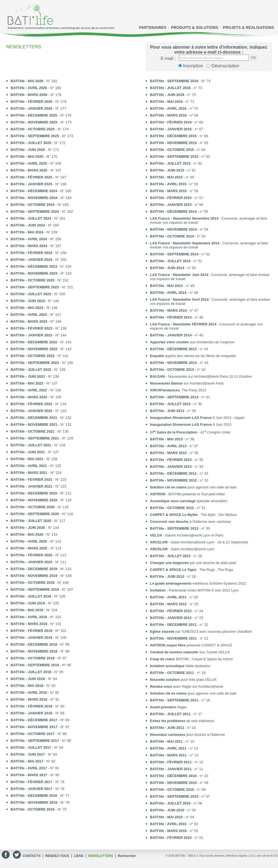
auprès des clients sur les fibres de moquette (193, 356)
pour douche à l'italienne (188, 735)
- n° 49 (172, 286)
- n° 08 (178, 790)
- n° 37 (174, 446)
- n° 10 (179, 776)
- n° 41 (180, 397)
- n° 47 (174, 310)
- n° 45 (177, 335)
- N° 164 (41, 198)
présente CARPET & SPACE (191, 645)
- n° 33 (179, 473)
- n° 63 (180, 157)
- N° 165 (41, 191)
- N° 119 (40, 507)
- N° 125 (36, 466)
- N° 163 (40, 205)
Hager (169, 707)
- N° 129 (42, 438)
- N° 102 (36, 624)
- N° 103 (36, 617)
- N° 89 (38, 713)
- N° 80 (35, 775)
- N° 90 (38, 706)
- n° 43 (179, 363)
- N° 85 (41, 741)
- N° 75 (39, 809)
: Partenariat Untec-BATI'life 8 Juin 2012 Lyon (194, 590)
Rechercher (127, 856)
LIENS (79, 856)
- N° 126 (34, 459)
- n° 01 (177, 838)
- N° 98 (40, 651)
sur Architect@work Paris (187, 383)
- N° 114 (36, 541)
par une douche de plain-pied (193, 563)
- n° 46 (177, 317)
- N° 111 (39, 562)
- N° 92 (35, 693)
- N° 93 (33, 686)
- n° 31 (178, 508)
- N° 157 (36, 246)
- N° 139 (38, 370)
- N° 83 (34, 754)
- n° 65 (179, 143)
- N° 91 (35, 699)
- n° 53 (178, 236)
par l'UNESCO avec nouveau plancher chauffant (201, 631)
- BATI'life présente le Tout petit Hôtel (187, 494)
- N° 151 (42, 287)
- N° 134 (39, 404)
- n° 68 (177, 122)
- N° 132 (41, 418)
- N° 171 (35, 150)
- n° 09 (179, 783)
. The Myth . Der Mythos (193, 515)
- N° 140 (42, 363)
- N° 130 (40, 431)
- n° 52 (180, 254)
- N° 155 (39, 260)
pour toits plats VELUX (183, 680)
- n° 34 (177, 467)
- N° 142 (41, 349)
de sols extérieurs (182, 721)
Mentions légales (237, 856)
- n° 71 (172, 102)
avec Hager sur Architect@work (187, 686)
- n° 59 (174, 184)
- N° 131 (41, 425)
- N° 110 (41, 569)
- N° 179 (36, 95)
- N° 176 (41, 115)
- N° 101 (39, 631)
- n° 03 (174, 824)
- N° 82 (33, 761)
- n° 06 (176, 803)
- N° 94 (34, 679)
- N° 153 (41, 273)
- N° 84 (37, 747)
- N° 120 (41, 500)
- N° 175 (41, 122)
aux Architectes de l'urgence (192, 342)
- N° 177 (39, 108)
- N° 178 (39, 102)
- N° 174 (40, 129)
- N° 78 (38, 789)
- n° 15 (172, 741)
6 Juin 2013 (191, 425)
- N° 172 (38, 143)
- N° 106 (38, 596)
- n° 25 (174, 604)
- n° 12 (177, 762)
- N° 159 (34, 232)
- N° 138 (39, 328)
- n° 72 (173, 95)
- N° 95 (37, 672)
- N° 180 (36, 88)
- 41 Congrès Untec (191, 432)
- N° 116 (35, 528)
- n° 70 (174, 108)
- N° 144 (39, 335)
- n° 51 (176, 261)
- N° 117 (38, 521)
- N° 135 (36, 397)
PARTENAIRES (153, 27)
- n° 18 (180, 700)
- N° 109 (41, 576)
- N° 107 (42, 589)
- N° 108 (40, 583)
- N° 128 (38, 445)
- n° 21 (179, 638)
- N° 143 (41, 342)
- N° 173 (42, 136)
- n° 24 (177, 611)
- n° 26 (174, 597)
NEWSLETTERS (101, 856)
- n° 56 (177, 205)
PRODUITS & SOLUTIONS (195, 27)
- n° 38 (172, 439)
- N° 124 (36, 473)
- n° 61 (173, 170)
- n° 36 (174, 453)
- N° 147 (36, 315)
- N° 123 (39, 479)
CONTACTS (32, 856)
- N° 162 (42, 212)
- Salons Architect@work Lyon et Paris (187, 535)
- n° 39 (173, 411)
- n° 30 (180, 528)
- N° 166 (39, 184)
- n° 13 (174, 755)
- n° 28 (173, 577)
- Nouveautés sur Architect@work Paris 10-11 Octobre (201, 376)
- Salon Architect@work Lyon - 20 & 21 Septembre (199, 542)
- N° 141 (40, 356)
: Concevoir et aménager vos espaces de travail (207, 326)
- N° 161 (38, 218)
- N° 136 (36, 390)
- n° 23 (177, 618)
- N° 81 (35, 768)
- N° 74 (180, 81)
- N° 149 (35, 301)
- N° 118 (42, 514)
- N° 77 (40, 796)
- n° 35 (177, 460)
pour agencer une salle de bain (193, 487)
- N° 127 (35, 452)
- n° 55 (179, 212)
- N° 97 (39, 658)
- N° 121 (41, 493)
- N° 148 (34, 308)
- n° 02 (174, 831)
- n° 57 (177, 198)
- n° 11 (177, 769)
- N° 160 (35, 225)
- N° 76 (40, 802)
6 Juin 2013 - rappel (197, 418)
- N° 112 (39, 555)
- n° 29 (176, 556)
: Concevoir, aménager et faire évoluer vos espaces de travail (209, 220)
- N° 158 (36, 239)
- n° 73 (176, 88)
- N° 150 (38, 294)
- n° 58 (174, 191)
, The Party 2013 (178, 390)
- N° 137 (34, 383)
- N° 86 (39, 734)
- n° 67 (177, 129)
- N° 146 (36, 321)
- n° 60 (172, 177)
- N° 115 (34, 534)
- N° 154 (41, 266)
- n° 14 (174, 748)
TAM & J (193, 856)
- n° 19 (178, 673)
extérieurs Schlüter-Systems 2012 (198, 583)
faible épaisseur (180, 666)
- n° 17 (176, 714)
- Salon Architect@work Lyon (182, 549)
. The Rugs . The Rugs (192, 570)
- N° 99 (40, 644)
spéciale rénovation (189, 501)
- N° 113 (36, 548)
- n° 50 (173, 268)
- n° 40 (176, 404)
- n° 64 (178, 150)
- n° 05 (173, 810)
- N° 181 (34, 81)
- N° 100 (39, 638)
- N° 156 (39, 253)
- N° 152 (40, 280)
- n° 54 (179, 229)
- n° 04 (172, 817)
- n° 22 (179, 625)
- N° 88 (40, 720)
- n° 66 (179, 136)
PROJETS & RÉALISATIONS (248, 27)
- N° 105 (35, 603)
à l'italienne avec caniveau (191, 522)
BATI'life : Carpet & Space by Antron (192, 659)
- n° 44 (179, 349)
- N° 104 (34, 610)
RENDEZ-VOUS (57, 856)
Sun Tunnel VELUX (190, 652)
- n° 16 (173, 728)
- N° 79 (38, 782)
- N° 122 (39, 486)
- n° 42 (178, 370)
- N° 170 (34, 157)
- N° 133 (39, 411)
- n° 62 (176, 163)
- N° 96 (41, 665)
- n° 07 (180, 796)
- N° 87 (40, 727)
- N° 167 (36, 170)
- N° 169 (36, 163)
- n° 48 (174, 293)
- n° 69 (174, 115)
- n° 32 (179, 480)
